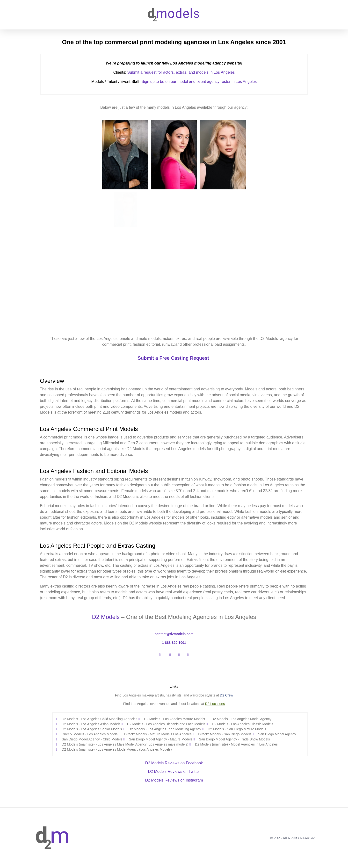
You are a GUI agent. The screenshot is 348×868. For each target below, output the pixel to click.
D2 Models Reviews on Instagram (174, 780)
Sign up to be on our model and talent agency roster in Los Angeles (199, 82)
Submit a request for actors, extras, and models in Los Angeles (174, 72)
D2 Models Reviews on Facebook (174, 763)
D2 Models (106, 617)
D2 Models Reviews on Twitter (174, 771)
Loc (212, 704)
